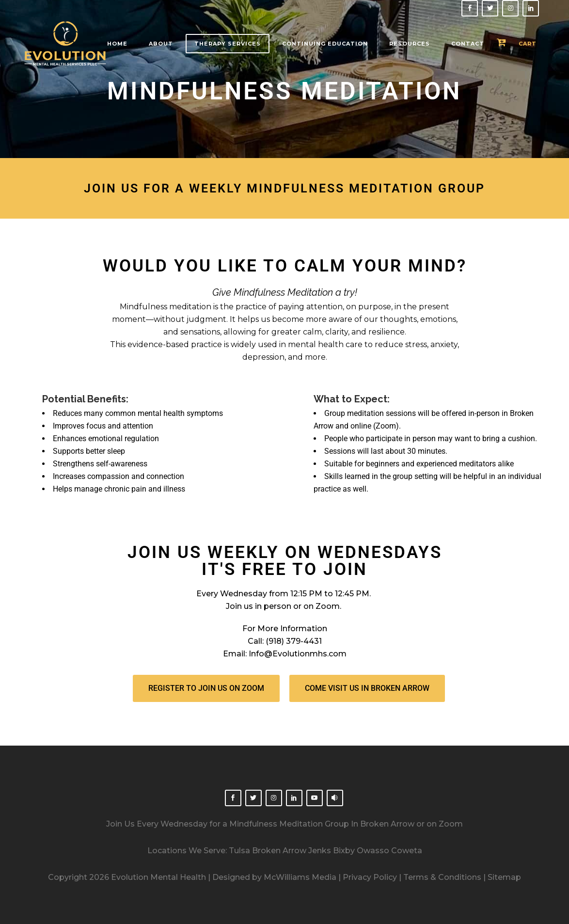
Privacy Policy (370, 877)
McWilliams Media (300, 877)
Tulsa (239, 851)
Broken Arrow (279, 851)
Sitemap (504, 877)
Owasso (373, 851)
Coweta (407, 851)
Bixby (344, 851)
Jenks (320, 851)
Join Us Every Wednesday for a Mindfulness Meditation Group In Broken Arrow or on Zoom (284, 824)
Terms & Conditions (441, 877)
